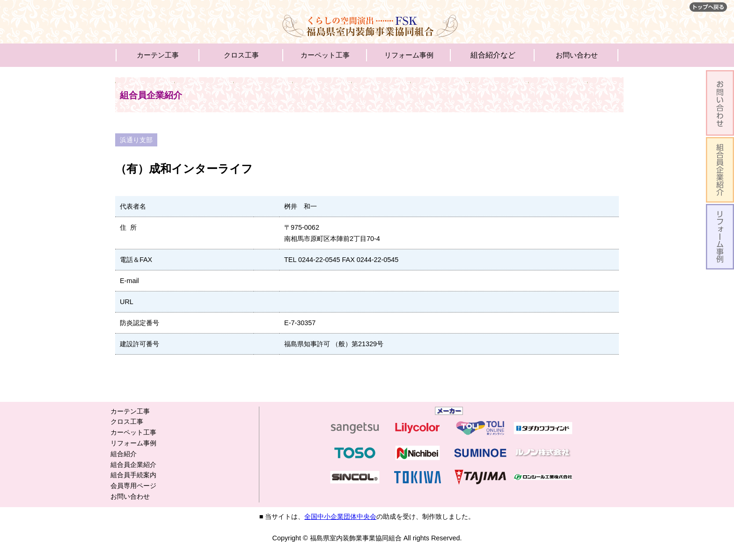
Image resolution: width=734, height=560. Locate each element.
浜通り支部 (136, 140)
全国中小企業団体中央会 (340, 516)
